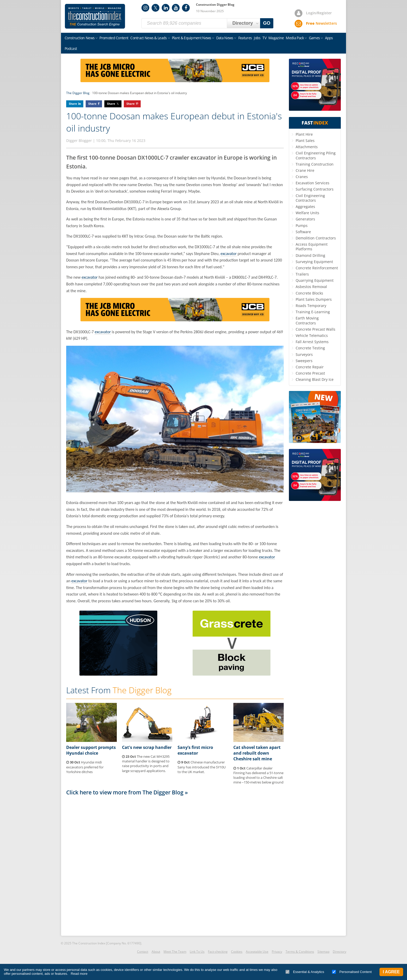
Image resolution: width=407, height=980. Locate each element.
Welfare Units (307, 213)
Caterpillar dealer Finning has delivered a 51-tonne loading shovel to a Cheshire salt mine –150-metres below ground (258, 775)
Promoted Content (114, 38)
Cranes (302, 177)
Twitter (155, 8)
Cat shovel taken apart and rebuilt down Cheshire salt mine (257, 753)
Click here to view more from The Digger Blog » (127, 792)
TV (264, 38)
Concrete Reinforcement (317, 268)
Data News (225, 38)
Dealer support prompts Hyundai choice (91, 750)
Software (303, 232)
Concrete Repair (310, 367)
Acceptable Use (257, 952)
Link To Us (197, 952)
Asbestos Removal (311, 287)
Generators (305, 219)
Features (245, 38)
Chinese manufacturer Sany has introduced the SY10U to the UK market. (202, 767)
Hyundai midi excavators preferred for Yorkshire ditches (85, 767)
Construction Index (95, 16)
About (156, 952)
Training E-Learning (313, 312)
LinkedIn (166, 8)
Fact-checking (218, 952)
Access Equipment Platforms (312, 247)
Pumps (302, 226)
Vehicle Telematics (312, 335)
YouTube (176, 8)
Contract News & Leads (148, 38)
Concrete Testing (310, 348)
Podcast (71, 48)
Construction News (80, 38)
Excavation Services (313, 183)
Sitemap (323, 952)
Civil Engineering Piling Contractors (316, 155)
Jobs (257, 38)
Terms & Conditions (300, 952)
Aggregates (305, 207)
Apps (329, 38)
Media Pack (295, 38)
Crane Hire (305, 170)
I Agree (391, 972)
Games (314, 38)
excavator (228, 254)
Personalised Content (352, 972)
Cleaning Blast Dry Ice (315, 379)
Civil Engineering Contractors (310, 198)
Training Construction (315, 164)
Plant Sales (305, 141)
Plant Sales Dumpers (314, 299)
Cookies (237, 952)
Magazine (276, 38)
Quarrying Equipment (315, 280)
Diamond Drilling (310, 255)
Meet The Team (175, 952)
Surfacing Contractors (315, 189)
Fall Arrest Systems (312, 342)
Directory (340, 952)
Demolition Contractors (316, 238)
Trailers (302, 274)
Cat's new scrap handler (147, 747)
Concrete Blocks (309, 293)
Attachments (307, 147)
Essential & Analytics (305, 972)
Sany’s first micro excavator (195, 750)
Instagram (145, 8)
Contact (143, 952)
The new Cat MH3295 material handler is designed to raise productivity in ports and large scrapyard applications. (146, 764)
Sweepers (304, 361)
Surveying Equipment (314, 262)
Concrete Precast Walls (316, 329)
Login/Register (319, 13)
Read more (79, 974)
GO (267, 23)
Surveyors (304, 354)
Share (73, 104)
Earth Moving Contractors (307, 320)
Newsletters (321, 23)
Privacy (277, 952)
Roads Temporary (311, 306)
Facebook (186, 8)
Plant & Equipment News (192, 38)
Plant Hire (304, 134)
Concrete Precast (310, 373)
